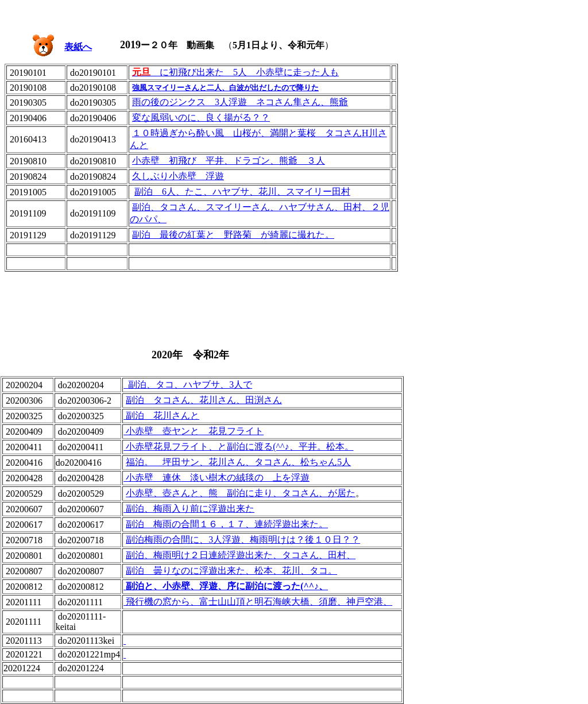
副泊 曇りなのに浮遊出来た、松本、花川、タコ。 (231, 570)
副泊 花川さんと (161, 415)
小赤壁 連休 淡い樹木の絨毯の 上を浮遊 (216, 477)
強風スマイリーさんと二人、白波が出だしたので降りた (225, 88)
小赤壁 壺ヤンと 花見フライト (194, 431)
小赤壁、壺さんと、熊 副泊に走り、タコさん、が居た (241, 493)
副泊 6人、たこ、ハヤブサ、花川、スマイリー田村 (242, 192)
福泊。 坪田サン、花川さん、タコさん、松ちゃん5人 (238, 462)
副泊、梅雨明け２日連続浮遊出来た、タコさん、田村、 (241, 555)
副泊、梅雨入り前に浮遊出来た (189, 508)
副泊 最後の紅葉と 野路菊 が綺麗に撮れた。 (233, 235)
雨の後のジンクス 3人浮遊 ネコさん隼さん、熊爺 (240, 102)
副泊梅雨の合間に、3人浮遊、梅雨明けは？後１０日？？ (243, 539)
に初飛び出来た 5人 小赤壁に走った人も (235, 72)
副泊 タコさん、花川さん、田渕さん (204, 400)
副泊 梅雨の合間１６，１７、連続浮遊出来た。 (227, 524)
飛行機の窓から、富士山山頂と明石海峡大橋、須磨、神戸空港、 (258, 602)
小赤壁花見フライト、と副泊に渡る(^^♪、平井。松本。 (238, 446)
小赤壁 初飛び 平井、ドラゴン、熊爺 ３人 (229, 160)
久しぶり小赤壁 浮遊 (178, 176)
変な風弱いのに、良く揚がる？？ (201, 117)
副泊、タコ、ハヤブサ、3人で (188, 384)
